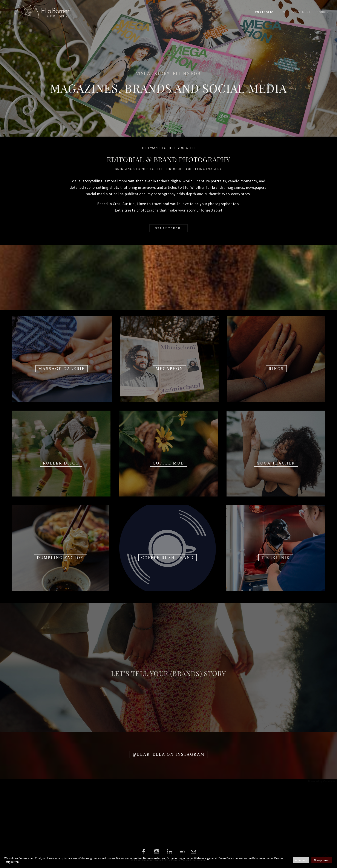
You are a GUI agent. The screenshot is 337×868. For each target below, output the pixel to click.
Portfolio (264, 12)
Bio (283, 12)
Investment (301, 12)
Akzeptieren (322, 860)
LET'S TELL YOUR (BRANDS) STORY (168, 673)
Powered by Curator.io (321, 781)
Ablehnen (301, 860)
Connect (324, 12)
